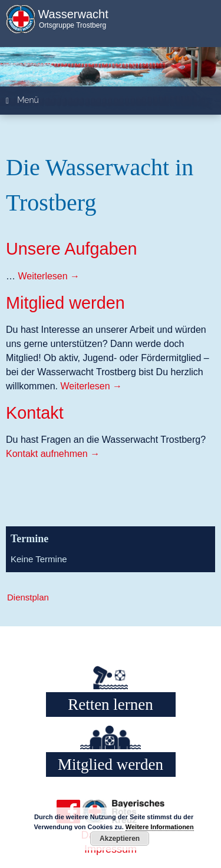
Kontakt (35, 413)
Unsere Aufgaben (72, 249)
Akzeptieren (120, 839)
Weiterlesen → (49, 276)
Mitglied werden (65, 303)
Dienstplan (28, 597)
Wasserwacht (73, 14)
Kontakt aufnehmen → (53, 454)
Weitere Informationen (160, 827)
